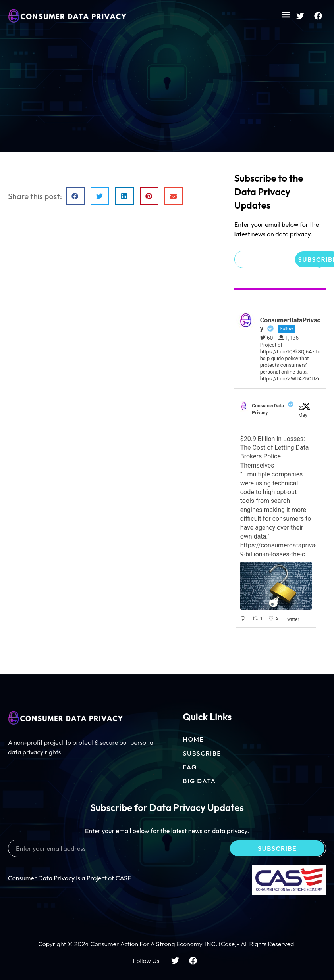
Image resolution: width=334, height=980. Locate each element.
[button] (286, 14)
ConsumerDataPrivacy (268, 409)
